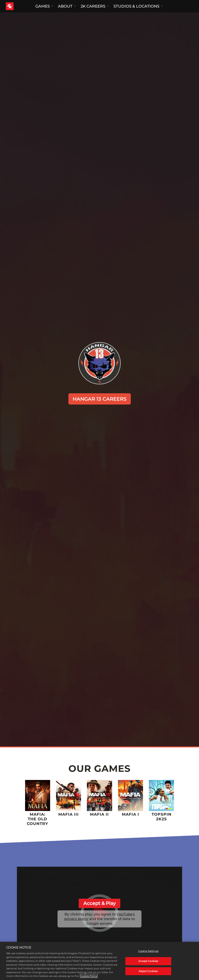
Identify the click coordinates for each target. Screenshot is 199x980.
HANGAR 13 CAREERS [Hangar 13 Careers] (100, 399)
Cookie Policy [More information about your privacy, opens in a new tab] (89, 976)
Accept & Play (99, 903)
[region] (99, 961)
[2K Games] (17, 6)
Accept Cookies (148, 961)
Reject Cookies (148, 971)
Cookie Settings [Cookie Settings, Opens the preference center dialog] (148, 951)
